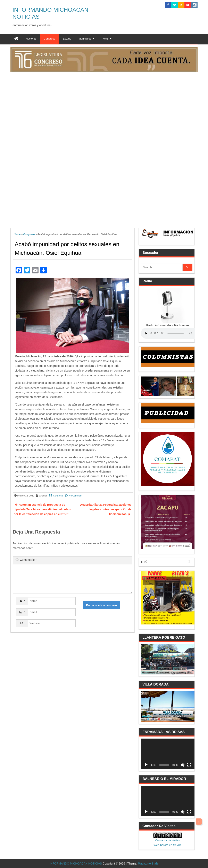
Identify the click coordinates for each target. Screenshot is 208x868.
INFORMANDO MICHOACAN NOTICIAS (76, 863)
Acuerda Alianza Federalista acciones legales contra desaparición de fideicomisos (106, 509)
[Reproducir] (146, 765)
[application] (168, 754)
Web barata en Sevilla (168, 845)
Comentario (28, 560)
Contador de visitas (168, 840)
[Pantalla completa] (189, 765)
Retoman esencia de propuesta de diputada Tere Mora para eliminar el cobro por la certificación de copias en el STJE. (42, 509)
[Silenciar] (183, 765)
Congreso (29, 234)
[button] (142, 562)
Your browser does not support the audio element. (172, 333)
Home (17, 234)
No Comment (76, 496)
